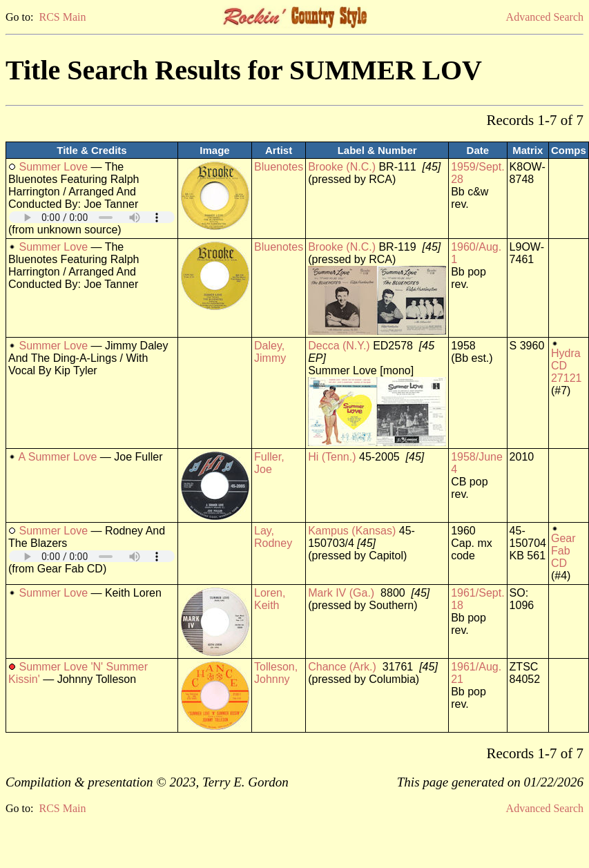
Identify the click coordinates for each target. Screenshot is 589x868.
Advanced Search (545, 17)
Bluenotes (279, 167)
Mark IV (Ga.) (341, 593)
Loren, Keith (270, 599)
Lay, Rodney (273, 537)
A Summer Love (58, 457)
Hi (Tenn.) (332, 457)
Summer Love (53, 167)
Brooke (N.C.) (342, 167)
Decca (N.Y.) (339, 346)
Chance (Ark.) (342, 667)
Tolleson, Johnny (276, 673)
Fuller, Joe (269, 463)
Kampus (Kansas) (352, 531)
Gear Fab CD (563, 551)
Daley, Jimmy (270, 352)
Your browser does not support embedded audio (92, 217)
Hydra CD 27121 (567, 366)
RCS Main (62, 17)
